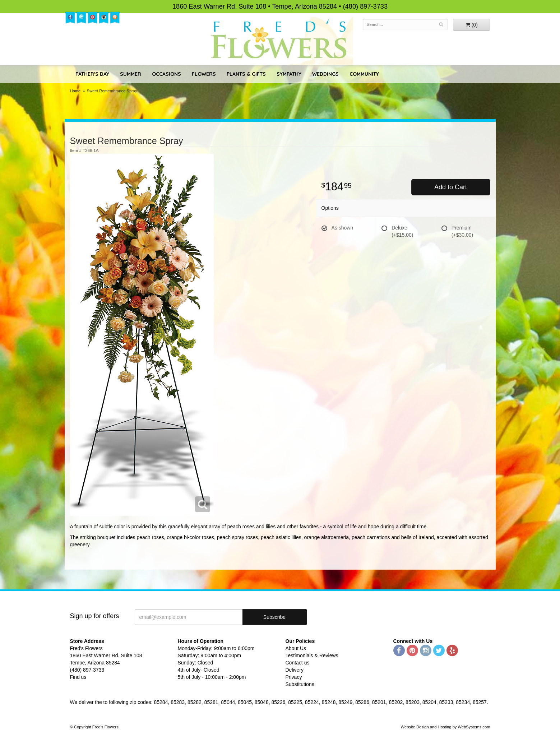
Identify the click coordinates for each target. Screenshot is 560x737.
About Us (296, 648)
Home (75, 91)
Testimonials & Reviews (312, 655)
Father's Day (92, 74)
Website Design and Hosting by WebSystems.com (446, 727)
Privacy (294, 677)
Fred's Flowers (280, 40)
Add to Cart (451, 187)
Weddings (325, 74)
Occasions (166, 74)
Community (364, 74)
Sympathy (289, 74)
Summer (131, 74)
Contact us (298, 663)
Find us (78, 677)
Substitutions (300, 684)
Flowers (204, 74)
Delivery (295, 670)
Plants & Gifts (246, 74)
